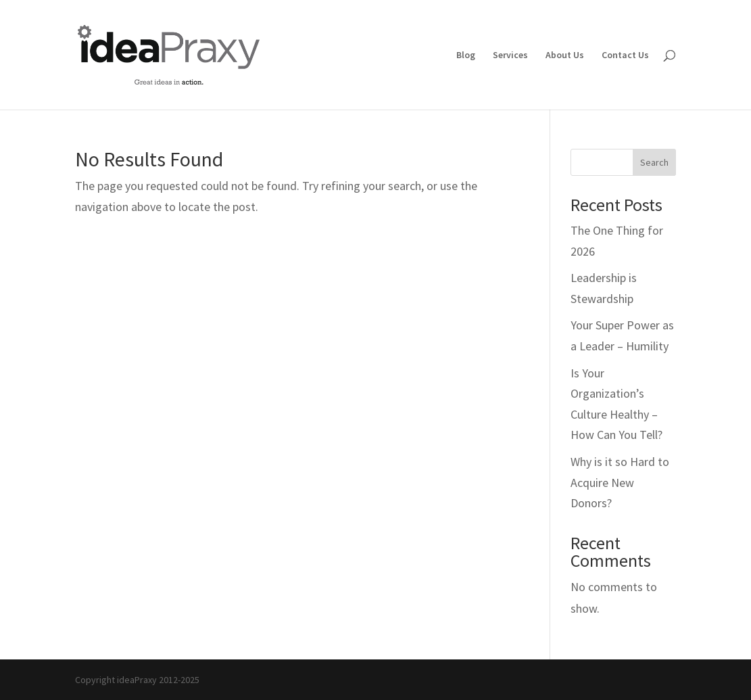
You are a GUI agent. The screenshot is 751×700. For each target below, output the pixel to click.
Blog (466, 55)
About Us (565, 55)
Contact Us (625, 55)
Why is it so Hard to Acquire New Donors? (620, 482)
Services (510, 55)
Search (654, 162)
